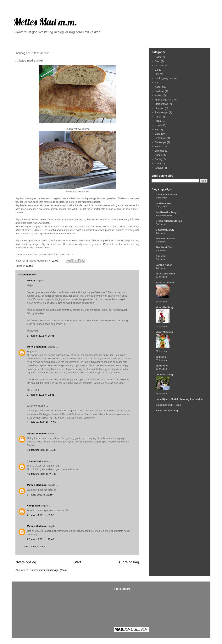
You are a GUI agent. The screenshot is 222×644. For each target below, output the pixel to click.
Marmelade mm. (164, 100)
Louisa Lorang (164, 374)
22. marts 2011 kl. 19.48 (40, 539)
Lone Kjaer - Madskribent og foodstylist (179, 399)
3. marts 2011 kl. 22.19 (40, 495)
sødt (157, 163)
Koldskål (159, 91)
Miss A (31, 281)
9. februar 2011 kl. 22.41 (41, 395)
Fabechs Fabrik (165, 282)
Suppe (158, 155)
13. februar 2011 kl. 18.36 (41, 450)
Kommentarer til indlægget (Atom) (49, 570)
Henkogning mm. (164, 78)
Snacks (159, 146)
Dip (157, 70)
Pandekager (161, 112)
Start (77, 562)
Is (156, 82)
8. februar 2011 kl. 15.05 (41, 336)
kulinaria (161, 357)
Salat (158, 134)
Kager (158, 87)
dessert (159, 65)
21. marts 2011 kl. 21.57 (40, 515)
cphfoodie (162, 366)
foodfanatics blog (166, 212)
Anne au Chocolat (166, 195)
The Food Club (164, 247)
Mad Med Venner (166, 238)
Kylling (158, 95)
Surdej (30, 266)
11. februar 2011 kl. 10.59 (41, 422)
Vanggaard (33, 506)
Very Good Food (165, 274)
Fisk (157, 74)
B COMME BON (165, 230)
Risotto (158, 125)
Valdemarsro (163, 203)
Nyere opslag (26, 562)
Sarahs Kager (164, 265)
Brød (157, 61)
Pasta (158, 117)
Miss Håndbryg (165, 307)
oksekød (159, 108)
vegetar (159, 168)
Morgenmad (161, 104)
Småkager (160, 142)
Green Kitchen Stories (169, 221)
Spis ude (160, 151)
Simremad (160, 138)
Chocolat (161, 256)
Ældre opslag (129, 562)
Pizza (158, 121)
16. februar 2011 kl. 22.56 (41, 474)
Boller (158, 57)
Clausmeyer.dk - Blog (168, 405)
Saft (157, 130)
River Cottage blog (167, 411)
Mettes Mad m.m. (45, 22)
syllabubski (34, 461)
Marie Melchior (164, 332)
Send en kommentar (34, 547)
